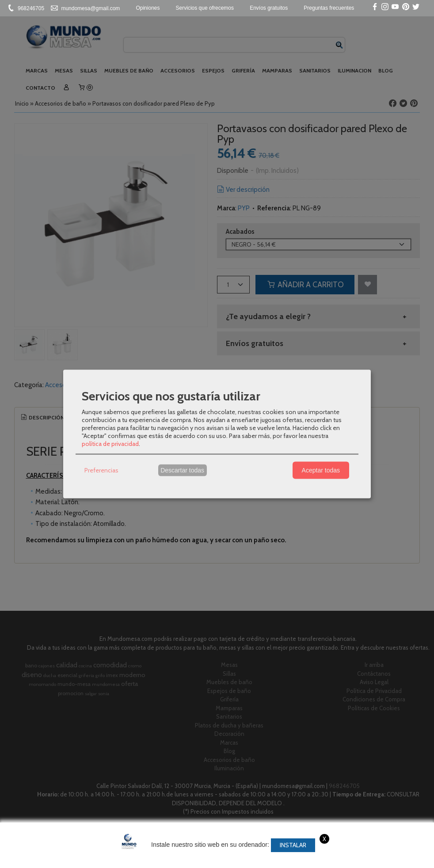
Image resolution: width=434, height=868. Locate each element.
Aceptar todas (321, 470)
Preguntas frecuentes (329, 8)
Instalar (293, 845)
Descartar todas (182, 470)
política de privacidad (110, 443)
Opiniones (148, 8)
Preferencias (101, 470)
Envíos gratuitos (269, 8)
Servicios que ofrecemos (205, 8)
